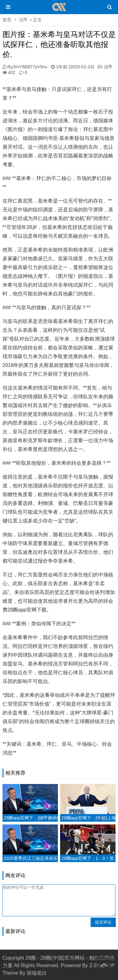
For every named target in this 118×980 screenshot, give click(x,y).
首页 (7, 20)
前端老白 (37, 973)
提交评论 (103, 922)
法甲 (23, 20)
